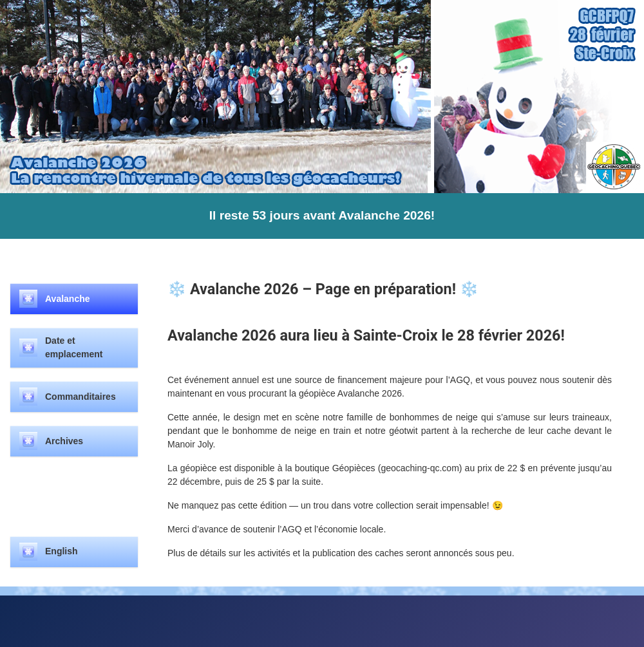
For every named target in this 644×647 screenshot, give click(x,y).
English (62, 551)
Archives (64, 441)
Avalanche (68, 299)
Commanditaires (80, 397)
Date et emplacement (74, 347)
